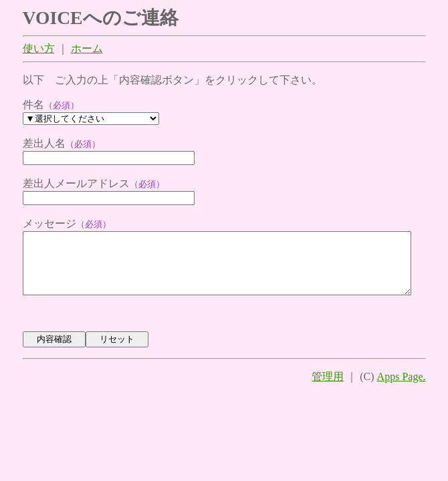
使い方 (39, 50)
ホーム (87, 50)
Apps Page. (402, 391)
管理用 (328, 391)
